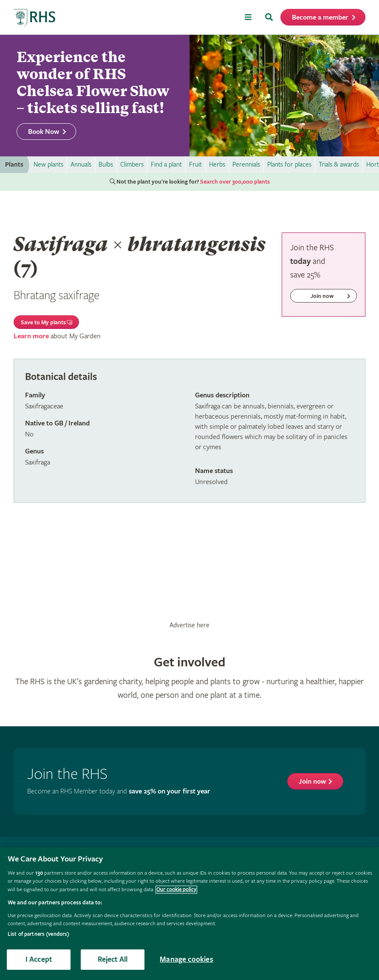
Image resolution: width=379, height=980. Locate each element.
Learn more (31, 336)
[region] (189, 914)
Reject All (113, 959)
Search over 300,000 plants (235, 182)
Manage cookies (187, 959)
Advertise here (189, 625)
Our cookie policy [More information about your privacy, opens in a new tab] (176, 890)
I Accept (39, 959)
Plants (14, 165)
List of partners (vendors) (38, 934)
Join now (312, 782)
